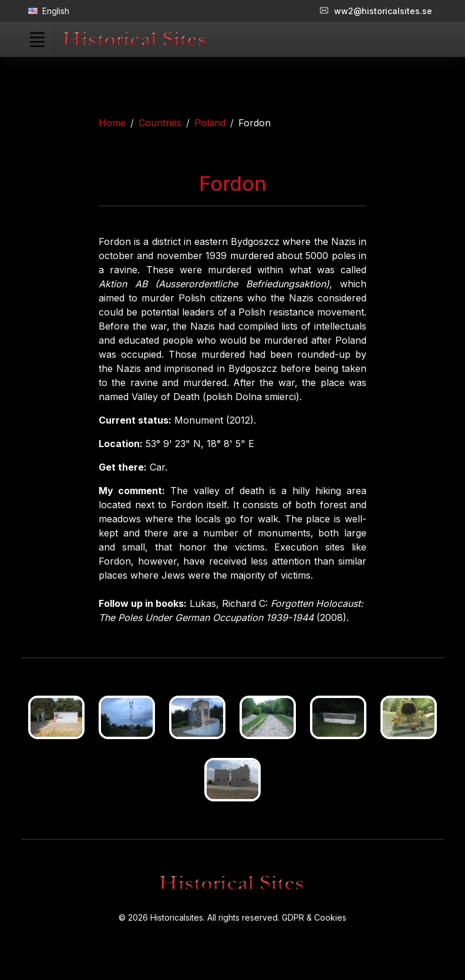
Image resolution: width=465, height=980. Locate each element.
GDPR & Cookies (314, 917)
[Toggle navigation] (37, 39)
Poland (210, 123)
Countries (160, 123)
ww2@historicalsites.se (376, 11)
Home (112, 123)
